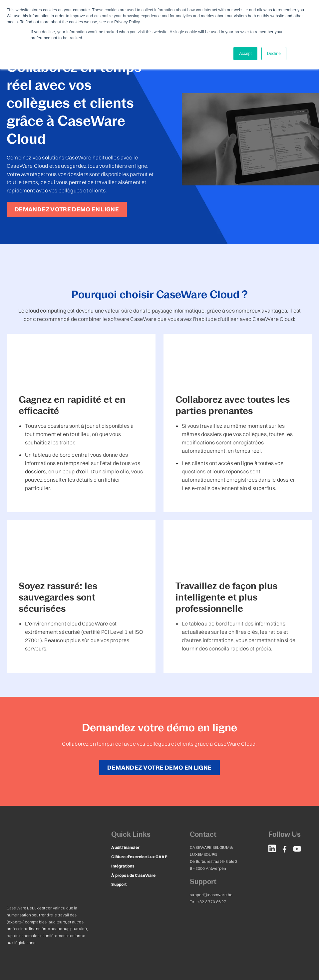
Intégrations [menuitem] (123, 858)
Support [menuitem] (119, 876)
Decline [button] (274, 54)
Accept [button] (245, 54)
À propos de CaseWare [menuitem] (133, 867)
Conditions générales (103, 939)
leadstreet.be (300, 939)
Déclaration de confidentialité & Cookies (44, 939)
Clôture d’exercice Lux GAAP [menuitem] (139, 849)
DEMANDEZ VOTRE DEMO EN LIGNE (67, 209)
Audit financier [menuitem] (125, 839)
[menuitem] (272, 842)
